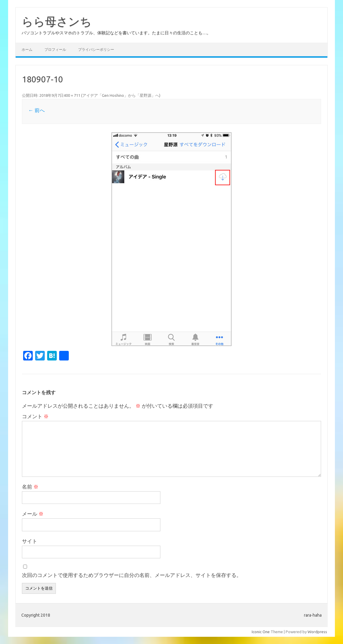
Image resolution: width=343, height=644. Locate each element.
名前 (30, 487)
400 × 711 (72, 95)
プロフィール (55, 49)
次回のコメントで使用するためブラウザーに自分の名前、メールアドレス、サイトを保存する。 (132, 575)
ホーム (27, 49)
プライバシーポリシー (96, 49)
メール (33, 514)
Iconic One (261, 632)
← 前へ (36, 110)
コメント (35, 416)
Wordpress (317, 632)
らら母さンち (57, 21)
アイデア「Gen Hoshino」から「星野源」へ (121, 95)
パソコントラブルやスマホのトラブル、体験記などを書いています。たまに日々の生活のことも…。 (116, 33)
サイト (30, 541)
